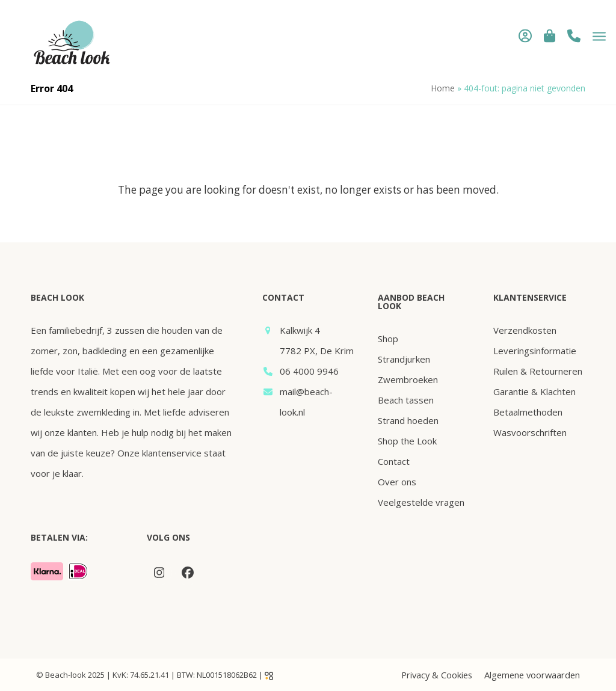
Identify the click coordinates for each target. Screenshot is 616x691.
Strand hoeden (408, 420)
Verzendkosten (525, 330)
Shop (388, 339)
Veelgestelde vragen (421, 502)
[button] (542, 35)
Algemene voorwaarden (532, 675)
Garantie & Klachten (534, 392)
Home (443, 88)
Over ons (397, 482)
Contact (394, 461)
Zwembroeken (408, 379)
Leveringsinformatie (535, 351)
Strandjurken (404, 359)
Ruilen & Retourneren (538, 371)
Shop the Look (407, 441)
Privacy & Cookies (437, 675)
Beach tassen (406, 400)
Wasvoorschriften (530, 432)
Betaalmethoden (528, 412)
